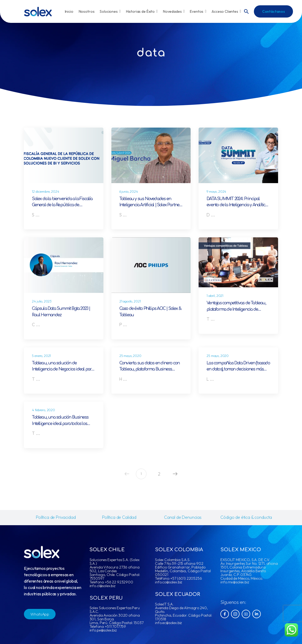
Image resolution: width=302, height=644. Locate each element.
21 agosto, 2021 (130, 301)
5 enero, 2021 (41, 356)
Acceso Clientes (226, 11)
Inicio (69, 11)
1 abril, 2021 (215, 296)
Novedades (174, 11)
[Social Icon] (225, 614)
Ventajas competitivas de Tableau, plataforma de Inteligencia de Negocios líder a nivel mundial (236, 309)
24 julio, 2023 (42, 301)
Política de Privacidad (56, 517)
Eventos (198, 11)
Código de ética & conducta (246, 517)
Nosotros (87, 11)
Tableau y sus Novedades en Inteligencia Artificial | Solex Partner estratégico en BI (150, 205)
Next (174, 474)
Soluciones (110, 11)
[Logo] (38, 12)
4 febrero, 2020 (43, 410)
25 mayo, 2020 (130, 356)
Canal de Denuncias (183, 517)
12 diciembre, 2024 (45, 191)
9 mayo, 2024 (216, 191)
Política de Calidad (119, 517)
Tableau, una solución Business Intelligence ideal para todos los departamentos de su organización (63, 424)
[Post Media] (64, 155)
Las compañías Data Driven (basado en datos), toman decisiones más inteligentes (238, 369)
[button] (246, 11)
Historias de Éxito (142, 11)
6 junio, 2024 (129, 191)
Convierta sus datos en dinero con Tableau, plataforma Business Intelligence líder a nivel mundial (150, 369)
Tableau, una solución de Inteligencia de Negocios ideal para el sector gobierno (63, 369)
